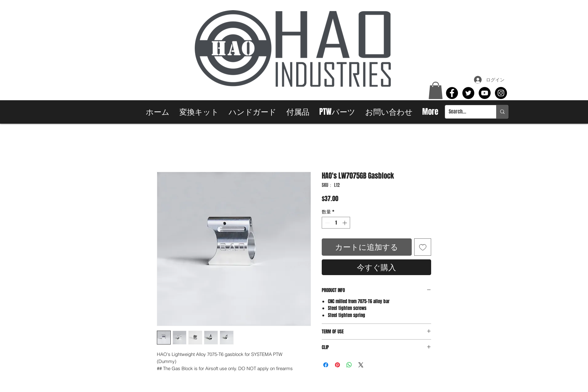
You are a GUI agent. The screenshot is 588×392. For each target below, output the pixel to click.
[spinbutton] (336, 223)
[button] (436, 90)
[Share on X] (361, 365)
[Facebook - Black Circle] (452, 93)
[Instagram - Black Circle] (501, 93)
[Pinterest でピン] (337, 365)
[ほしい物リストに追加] (423, 247)
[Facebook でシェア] (326, 365)
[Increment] (345, 223)
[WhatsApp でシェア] (349, 365)
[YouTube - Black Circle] (485, 93)
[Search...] (466, 112)
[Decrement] (327, 223)
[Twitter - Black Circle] (468, 93)
